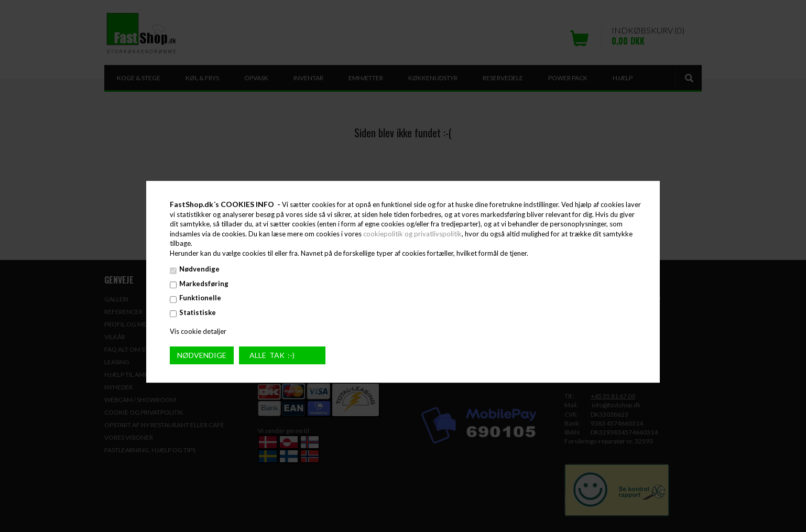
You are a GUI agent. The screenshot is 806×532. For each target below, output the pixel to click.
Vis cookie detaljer (198, 331)
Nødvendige (199, 269)
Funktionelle (200, 298)
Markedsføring (204, 284)
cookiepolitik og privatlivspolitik (412, 234)
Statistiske (198, 312)
